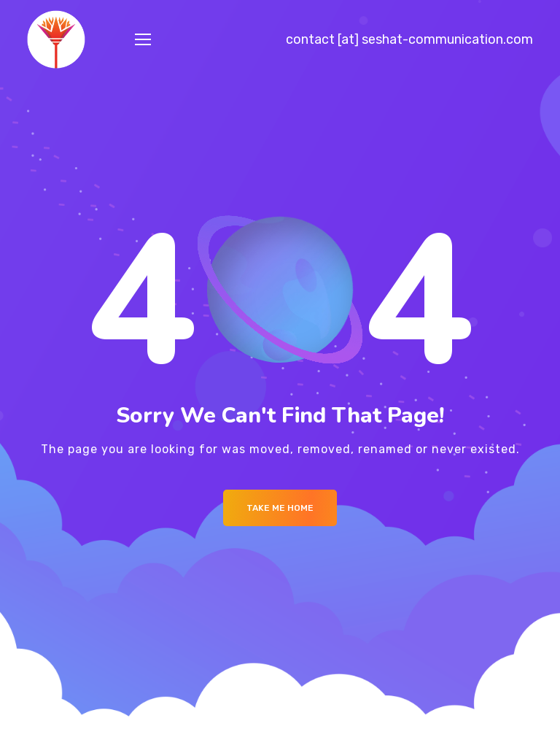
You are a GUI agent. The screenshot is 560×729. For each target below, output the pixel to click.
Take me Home (280, 508)
